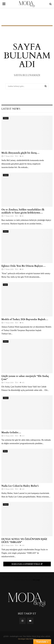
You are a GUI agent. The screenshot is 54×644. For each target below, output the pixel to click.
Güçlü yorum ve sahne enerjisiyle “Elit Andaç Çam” (25, 378)
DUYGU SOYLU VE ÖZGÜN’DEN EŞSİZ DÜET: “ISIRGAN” (24, 541)
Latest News (11, 109)
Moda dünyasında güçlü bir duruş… (20, 153)
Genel (5, 285)
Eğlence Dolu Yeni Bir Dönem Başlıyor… (24, 266)
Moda (5, 451)
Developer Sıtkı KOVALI (27, 639)
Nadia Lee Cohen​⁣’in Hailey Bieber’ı (20, 486)
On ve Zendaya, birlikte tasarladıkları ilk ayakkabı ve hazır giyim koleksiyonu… (23, 211)
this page (36, 580)
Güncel (6, 118)
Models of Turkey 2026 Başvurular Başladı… (25, 319)
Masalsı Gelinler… (11, 432)
